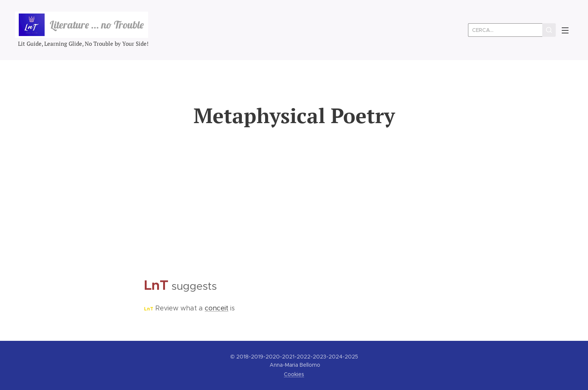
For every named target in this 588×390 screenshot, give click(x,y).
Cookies (294, 374)
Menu (565, 30)
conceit (217, 308)
